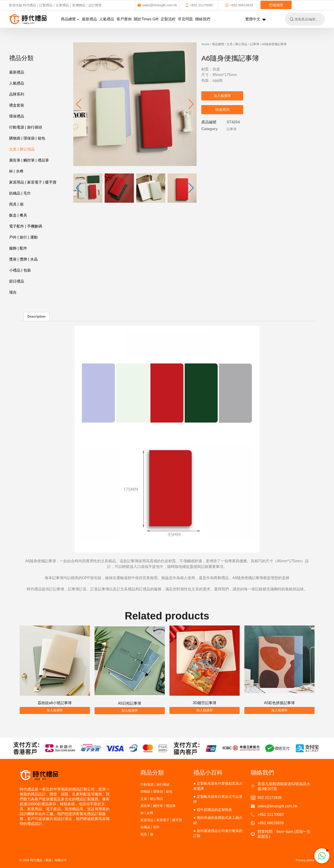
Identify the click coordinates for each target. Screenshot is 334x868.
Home (205, 44)
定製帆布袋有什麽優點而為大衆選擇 (218, 786)
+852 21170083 (199, 5)
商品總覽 (70, 19)
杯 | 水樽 (16, 171)
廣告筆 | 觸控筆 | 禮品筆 (29, 160)
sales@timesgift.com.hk (157, 5)
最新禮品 (89, 19)
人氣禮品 (107, 19)
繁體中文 (256, 19)
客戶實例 (124, 19)
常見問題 (185, 19)
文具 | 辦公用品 (22, 149)
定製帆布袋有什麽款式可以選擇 (218, 799)
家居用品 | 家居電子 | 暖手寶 (33, 182)
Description (36, 316)
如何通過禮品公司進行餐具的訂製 (218, 833)
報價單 (276, 5)
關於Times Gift (146, 19)
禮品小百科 (208, 772)
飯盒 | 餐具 (18, 215)
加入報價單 (222, 96)
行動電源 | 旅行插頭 (26, 127)
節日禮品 (17, 281)
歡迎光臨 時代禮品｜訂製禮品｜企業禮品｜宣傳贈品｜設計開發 (55, 5)
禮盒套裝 (17, 105)
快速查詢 (222, 109)
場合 (13, 292)
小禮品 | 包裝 (20, 270)
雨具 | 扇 (16, 204)
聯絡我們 (203, 19)
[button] (191, 104)
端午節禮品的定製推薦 (214, 810)
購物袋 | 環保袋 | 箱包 (27, 138)
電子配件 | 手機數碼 (26, 226)
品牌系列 (17, 94)
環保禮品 (17, 116)
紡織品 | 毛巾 (20, 193)
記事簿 (255, 44)
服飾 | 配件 (18, 248)
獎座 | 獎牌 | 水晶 (23, 259)
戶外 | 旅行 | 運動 (23, 237)
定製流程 (168, 19)
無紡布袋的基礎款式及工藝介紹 (218, 820)
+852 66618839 (239, 5)
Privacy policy (305, 860)
